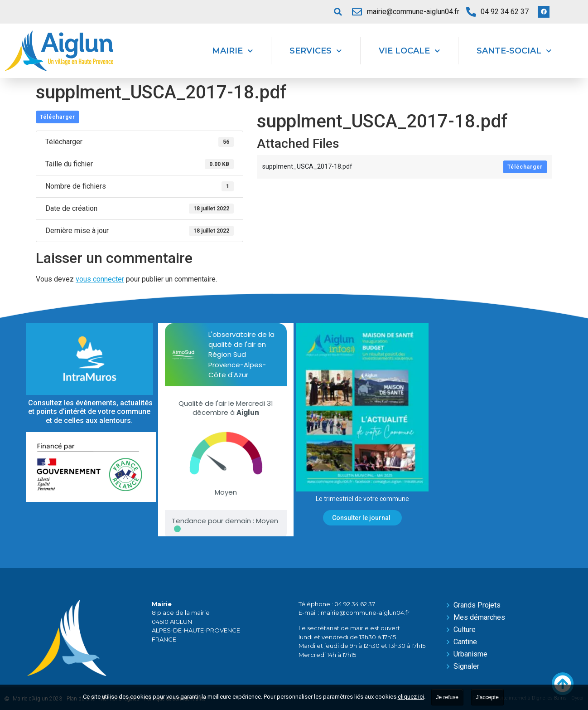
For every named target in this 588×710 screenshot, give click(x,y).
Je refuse (447, 697)
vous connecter (100, 279)
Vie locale (410, 51)
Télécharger (58, 117)
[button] (338, 12)
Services (316, 51)
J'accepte (487, 697)
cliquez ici (411, 697)
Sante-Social (514, 51)
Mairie (233, 51)
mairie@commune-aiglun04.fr (365, 613)
